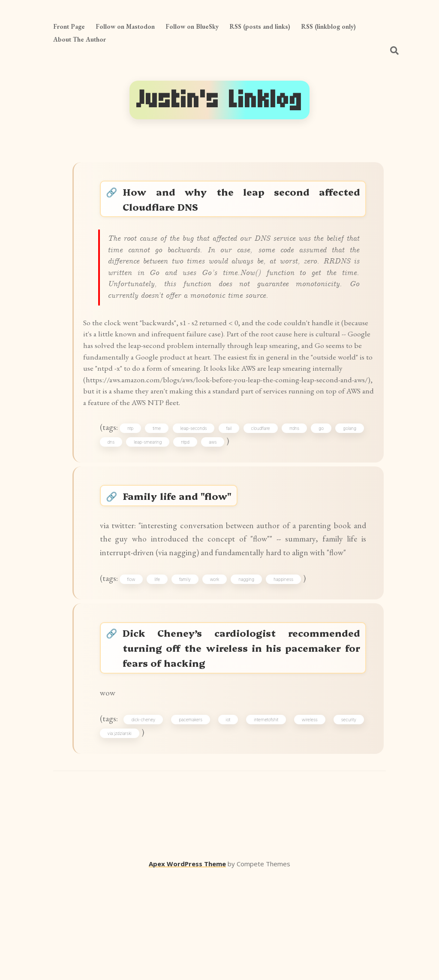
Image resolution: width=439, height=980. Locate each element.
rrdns (321, 485)
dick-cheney (147, 820)
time (170, 485)
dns (147, 500)
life (163, 668)
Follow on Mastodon (125, 26)
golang (117, 500)
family (190, 668)
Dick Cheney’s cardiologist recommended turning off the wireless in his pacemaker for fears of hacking (242, 741)
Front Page (69, 26)
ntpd (221, 500)
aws (249, 500)
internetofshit (266, 820)
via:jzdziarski (123, 835)
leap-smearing (184, 500)
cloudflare (284, 485)
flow (137, 668)
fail (249, 485)
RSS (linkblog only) (328, 26)
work (220, 668)
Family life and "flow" (182, 559)
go (352, 485)
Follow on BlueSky (192, 26)
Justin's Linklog (219, 100)
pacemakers (194, 820)
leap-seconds (210, 485)
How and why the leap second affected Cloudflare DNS (242, 202)
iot (229, 820)
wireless (309, 820)
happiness (289, 668)
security (346, 820)
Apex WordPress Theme (187, 968)
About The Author (80, 39)
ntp (139, 485)
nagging (252, 668)
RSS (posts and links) (260, 26)
